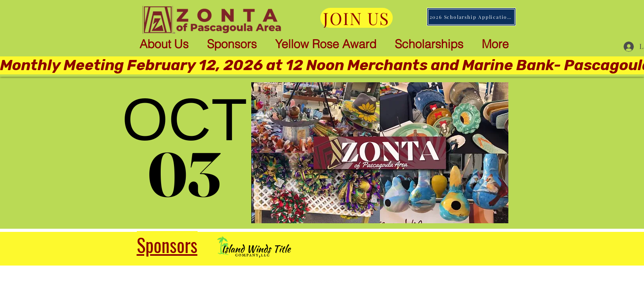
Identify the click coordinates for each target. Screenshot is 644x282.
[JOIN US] (356, 18)
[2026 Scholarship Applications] (471, 17)
